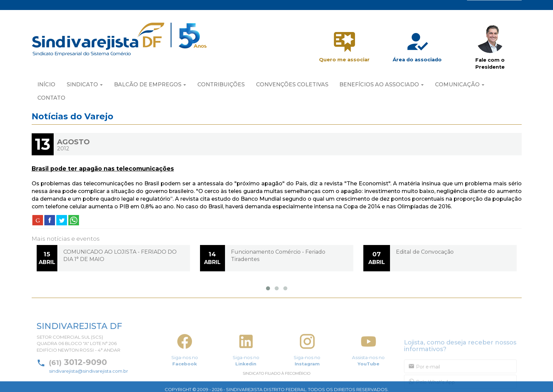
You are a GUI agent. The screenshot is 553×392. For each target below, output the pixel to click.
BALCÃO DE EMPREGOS (150, 85)
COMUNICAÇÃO (460, 85)
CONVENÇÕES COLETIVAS (292, 85)
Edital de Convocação (425, 252)
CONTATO (51, 98)
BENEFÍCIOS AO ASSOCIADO (381, 85)
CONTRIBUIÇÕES (221, 85)
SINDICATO (85, 85)
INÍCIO (46, 85)
